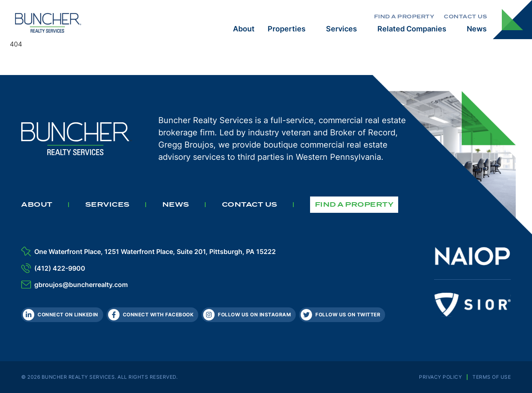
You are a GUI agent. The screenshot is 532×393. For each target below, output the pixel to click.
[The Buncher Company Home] (48, 22)
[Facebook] (153, 315)
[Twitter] (342, 315)
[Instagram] (249, 315)
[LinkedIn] (62, 315)
